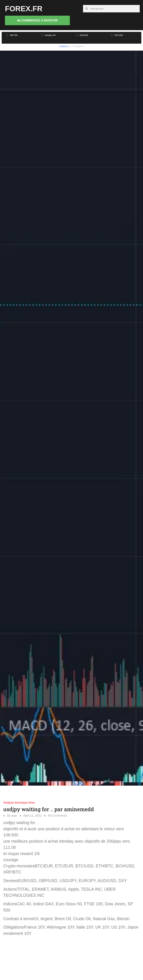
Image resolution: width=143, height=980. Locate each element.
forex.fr (24, 9)
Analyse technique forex (19, 803)
